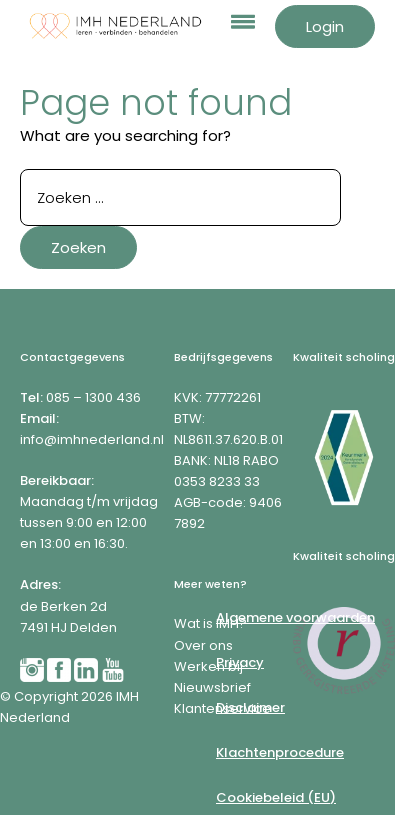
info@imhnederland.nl (92, 439)
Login (325, 26)
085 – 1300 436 (93, 397)
